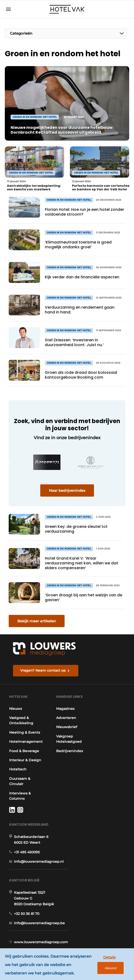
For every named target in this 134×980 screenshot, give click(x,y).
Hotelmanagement (26, 742)
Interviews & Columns (20, 796)
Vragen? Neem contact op (43, 670)
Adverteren (66, 718)
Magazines (65, 709)
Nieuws (16, 709)
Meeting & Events (25, 732)
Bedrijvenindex (70, 751)
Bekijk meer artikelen (37, 621)
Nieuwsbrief (67, 727)
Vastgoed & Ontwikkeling (21, 720)
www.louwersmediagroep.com (41, 942)
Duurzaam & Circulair (20, 781)
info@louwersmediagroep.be (39, 923)
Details (109, 957)
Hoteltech (18, 769)
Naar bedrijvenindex (67, 490)
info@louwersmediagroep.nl (39, 861)
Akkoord (111, 968)
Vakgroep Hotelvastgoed (69, 739)
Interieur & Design (25, 760)
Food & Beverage (24, 751)
